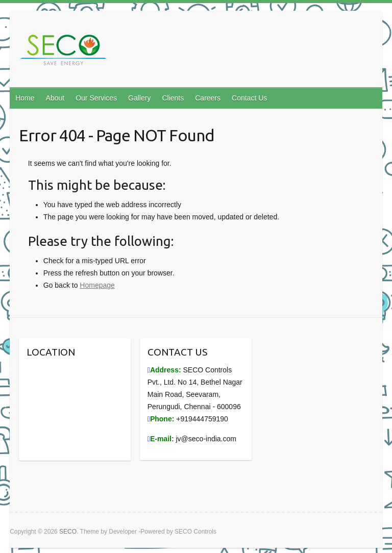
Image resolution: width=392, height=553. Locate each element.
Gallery (139, 98)
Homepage (97, 285)
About (55, 98)
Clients (173, 98)
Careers (208, 98)
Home (25, 98)
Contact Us (249, 98)
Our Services (96, 98)
